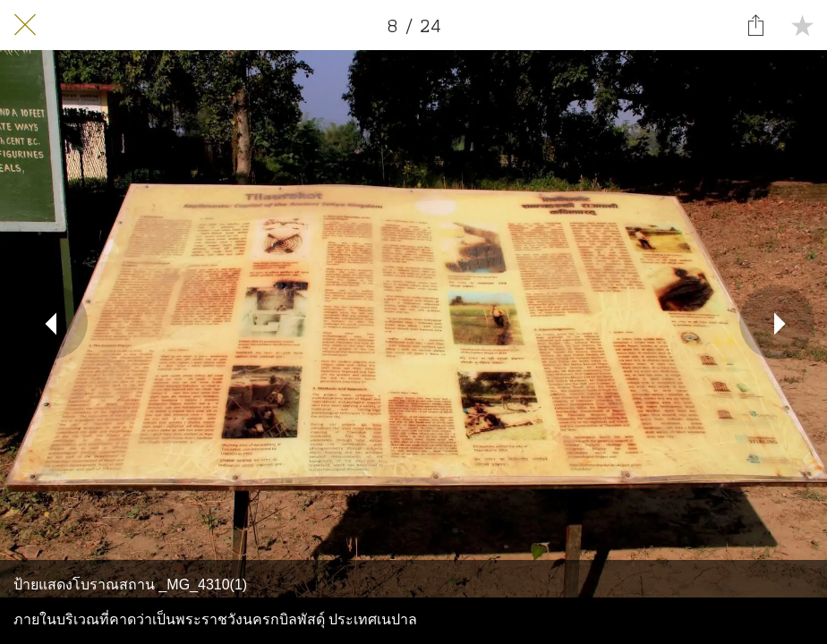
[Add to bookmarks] (802, 25)
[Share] (755, 25)
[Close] (25, 25)
